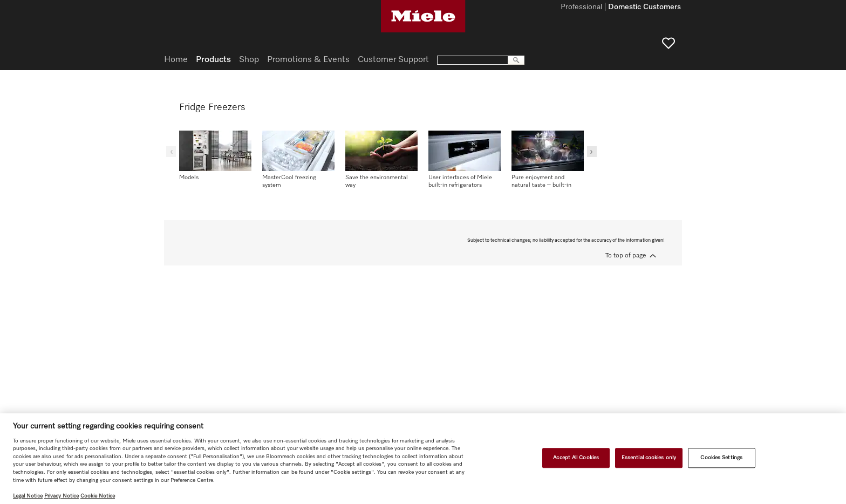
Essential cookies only (649, 458)
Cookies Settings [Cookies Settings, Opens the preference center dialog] (721, 458)
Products (213, 60)
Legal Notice (28, 496)
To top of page (626, 256)
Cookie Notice (98, 496)
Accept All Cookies (576, 458)
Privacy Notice (62, 496)
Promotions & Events (308, 60)
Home (176, 60)
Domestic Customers (644, 8)
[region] (423, 459)
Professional (581, 8)
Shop (249, 60)
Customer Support (393, 60)
